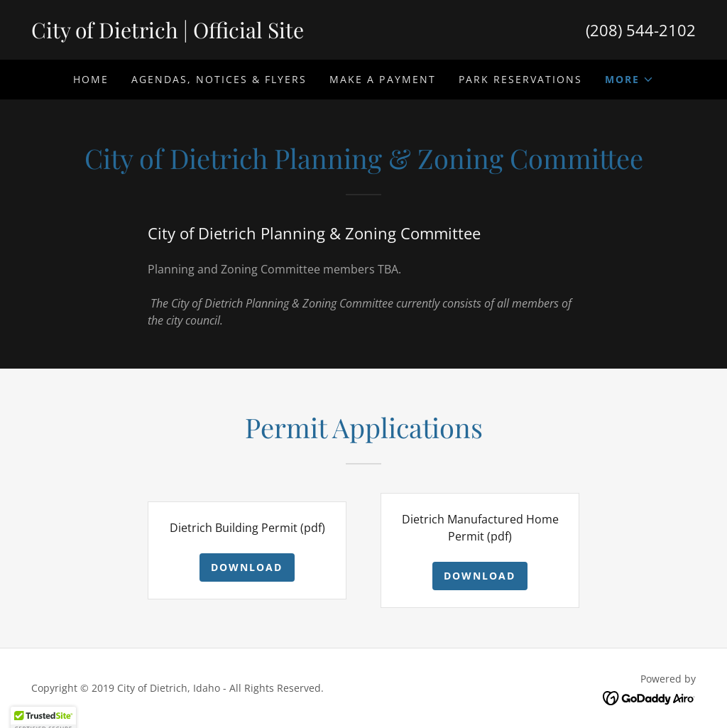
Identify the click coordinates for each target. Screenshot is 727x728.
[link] (197, 34)
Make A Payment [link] (382, 79)
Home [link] (91, 79)
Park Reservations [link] (520, 79)
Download (247, 567)
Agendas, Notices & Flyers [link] (219, 79)
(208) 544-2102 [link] (641, 30)
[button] (629, 80)
